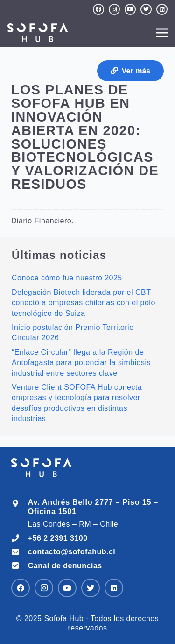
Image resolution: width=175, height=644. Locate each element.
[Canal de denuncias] (20, 566)
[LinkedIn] (162, 9)
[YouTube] (130, 9)
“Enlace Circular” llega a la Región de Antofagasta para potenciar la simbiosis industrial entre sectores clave (81, 363)
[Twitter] (146, 9)
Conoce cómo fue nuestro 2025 (67, 278)
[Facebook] (98, 9)
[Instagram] (114, 9)
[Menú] (162, 33)
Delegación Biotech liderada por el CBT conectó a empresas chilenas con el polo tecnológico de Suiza (84, 303)
